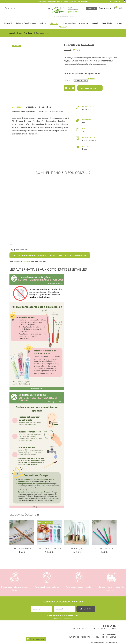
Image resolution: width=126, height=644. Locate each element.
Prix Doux (63, 26)
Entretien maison (69, 23)
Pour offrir (8, 23)
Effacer (92, 79)
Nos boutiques (80, 629)
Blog (114, 629)
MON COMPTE (105, 8)
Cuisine (43, 23)
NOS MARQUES (116, 2)
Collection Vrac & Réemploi (26, 23)
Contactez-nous (99, 629)
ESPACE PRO (91, 8)
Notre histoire (56, 112)
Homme (119, 23)
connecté (26, 261)
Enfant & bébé (107, 23)
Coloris (68, 80)
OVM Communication (111, 642)
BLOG (105, 2)
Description (17, 107)
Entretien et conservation (24, 112)
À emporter (84, 23)
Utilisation (31, 107)
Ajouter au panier (90, 88)
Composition (45, 107)
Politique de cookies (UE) (79, 637)
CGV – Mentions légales (106, 637)
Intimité (95, 23)
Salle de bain (54, 23)
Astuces (43, 112)
